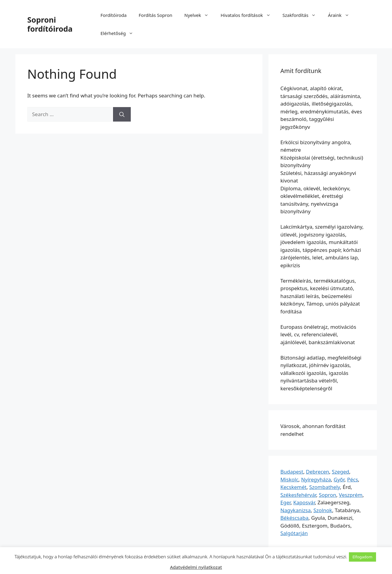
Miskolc (290, 479)
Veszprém (351, 495)
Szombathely (325, 487)
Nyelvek (199, 15)
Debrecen (317, 472)
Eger (286, 502)
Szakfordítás (302, 15)
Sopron (328, 495)
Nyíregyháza (316, 479)
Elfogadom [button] (362, 557)
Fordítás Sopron (155, 15)
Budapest (292, 472)
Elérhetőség (120, 33)
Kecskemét (294, 487)
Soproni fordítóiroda (50, 24)
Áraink (341, 15)
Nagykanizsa (296, 510)
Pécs (353, 479)
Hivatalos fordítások (248, 15)
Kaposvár (304, 502)
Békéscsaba (295, 518)
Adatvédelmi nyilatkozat (196, 567)
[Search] (122, 114)
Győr (339, 479)
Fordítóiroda (113, 15)
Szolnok (323, 510)
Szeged (340, 472)
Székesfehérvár (298, 495)
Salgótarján (294, 533)
